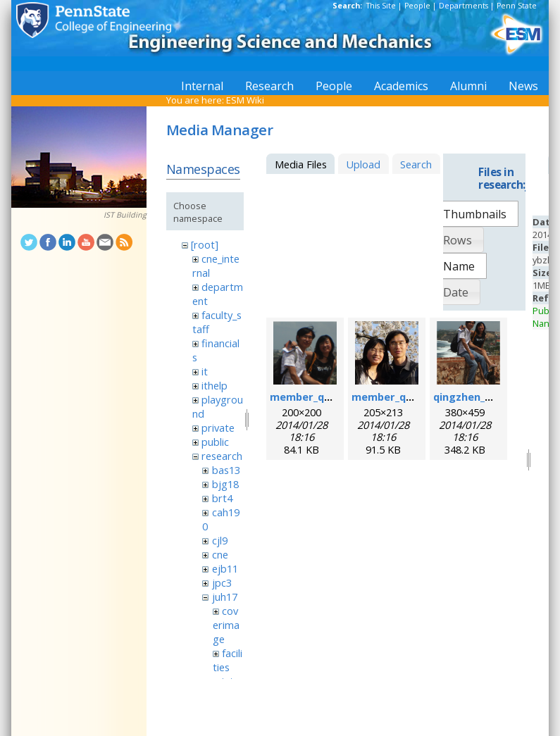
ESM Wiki (245, 100)
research (222, 456)
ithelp (214, 385)
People (417, 6)
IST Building (125, 215)
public (215, 442)
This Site (381, 6)
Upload (363, 164)
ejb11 (225, 568)
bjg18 (225, 484)
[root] (205, 244)
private (218, 428)
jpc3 (222, 582)
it (205, 371)
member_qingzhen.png (329, 397)
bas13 (226, 470)
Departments (463, 6)
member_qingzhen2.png (413, 397)
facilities (228, 660)
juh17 (225, 597)
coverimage (226, 625)
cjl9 (220, 540)
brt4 (222, 498)
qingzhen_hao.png (480, 397)
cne (220, 554)
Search (416, 164)
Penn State (517, 6)
